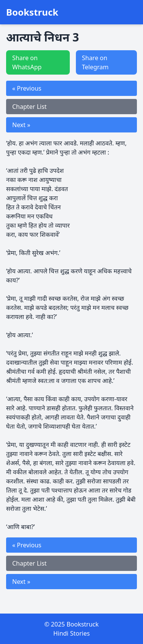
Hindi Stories (72, 633)
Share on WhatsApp (27, 62)
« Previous (27, 88)
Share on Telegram (95, 62)
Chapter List (29, 107)
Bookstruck (32, 12)
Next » (21, 125)
